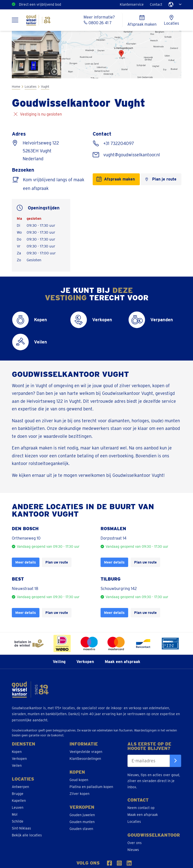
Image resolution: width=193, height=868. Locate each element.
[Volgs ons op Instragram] (119, 863)
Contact (156, 4)
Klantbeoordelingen (85, 759)
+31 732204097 (118, 143)
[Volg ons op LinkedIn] (129, 863)
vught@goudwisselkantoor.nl (131, 155)
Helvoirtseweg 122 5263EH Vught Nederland (41, 151)
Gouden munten (82, 822)
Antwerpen (20, 787)
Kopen (17, 752)
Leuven (18, 807)
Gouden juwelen (82, 815)
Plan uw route (57, 562)
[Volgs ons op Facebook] (109, 863)
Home (16, 87)
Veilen (17, 766)
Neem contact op (141, 808)
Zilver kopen (79, 794)
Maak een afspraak (123, 662)
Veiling (59, 662)
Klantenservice (132, 4)
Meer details (26, 562)
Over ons (135, 843)
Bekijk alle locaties (27, 835)
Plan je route (164, 179)
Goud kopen (79, 780)
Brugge (18, 794)
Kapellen (19, 801)
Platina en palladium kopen (91, 787)
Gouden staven (81, 829)
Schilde (18, 821)
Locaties (31, 87)
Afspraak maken (119, 179)
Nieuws (133, 850)
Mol (15, 814)
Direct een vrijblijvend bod (40, 4)
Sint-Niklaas (21, 828)
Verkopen (85, 662)
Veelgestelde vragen (86, 752)
